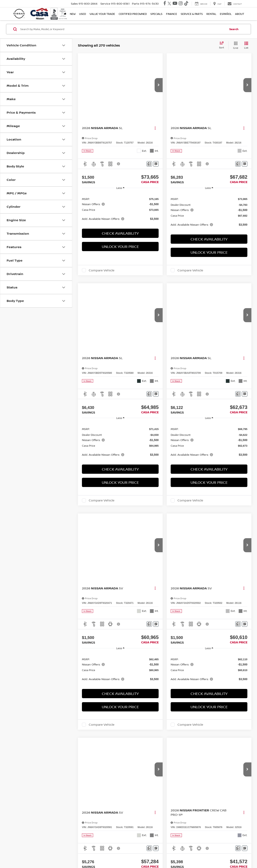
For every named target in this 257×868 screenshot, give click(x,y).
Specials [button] (156, 14)
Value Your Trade (102, 14)
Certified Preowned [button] (133, 14)
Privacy (145, 855)
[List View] (246, 45)
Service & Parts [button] (192, 14)
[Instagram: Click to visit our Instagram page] (181, 4)
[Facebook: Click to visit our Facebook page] (165, 4)
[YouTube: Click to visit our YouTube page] (175, 4)
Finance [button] (172, 14)
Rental (211, 14)
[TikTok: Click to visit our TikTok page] (186, 4)
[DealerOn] (24, 855)
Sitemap (156, 855)
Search (234, 29)
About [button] (240, 14)
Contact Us (133, 855)
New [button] (73, 14)
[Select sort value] (223, 45)
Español (226, 14)
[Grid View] (235, 45)
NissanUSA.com (171, 855)
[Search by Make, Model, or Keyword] (123, 29)
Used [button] (83, 14)
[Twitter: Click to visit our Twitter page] (169, 4)
